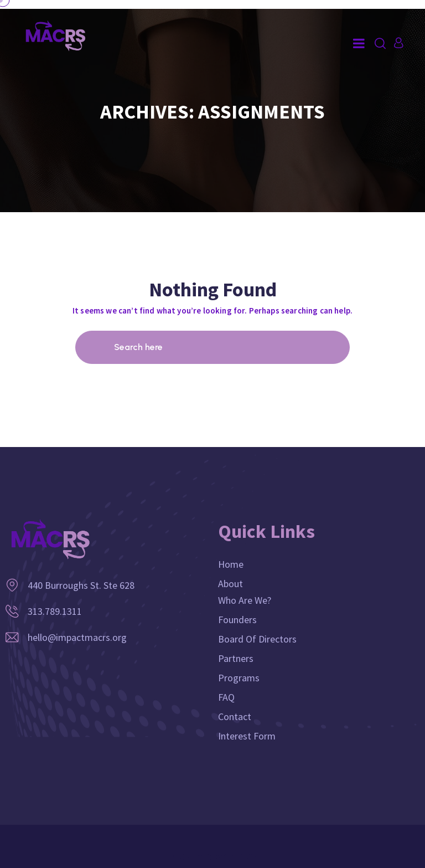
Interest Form (247, 736)
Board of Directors (257, 639)
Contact (235, 717)
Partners (236, 658)
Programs (239, 678)
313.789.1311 (55, 611)
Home (231, 564)
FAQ (226, 697)
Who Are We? (245, 600)
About (230, 584)
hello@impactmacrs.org (77, 637)
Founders (237, 620)
